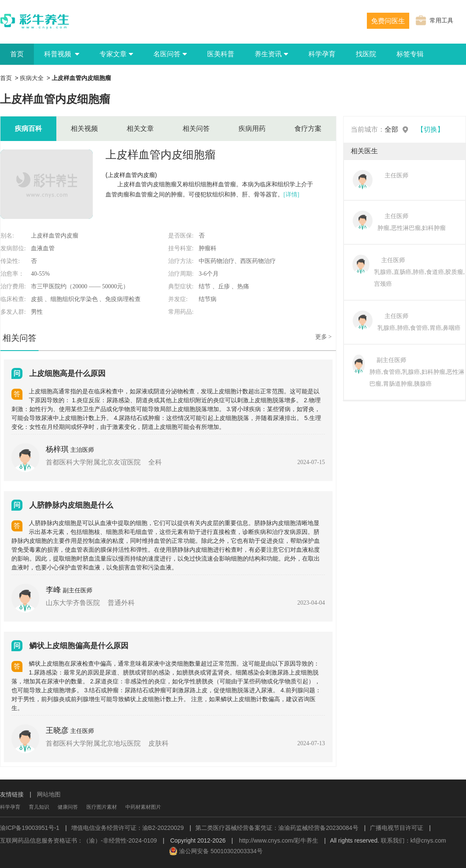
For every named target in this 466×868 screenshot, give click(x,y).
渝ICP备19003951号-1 (30, 828)
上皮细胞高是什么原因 (67, 373)
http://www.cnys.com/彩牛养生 (279, 840)
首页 (17, 54)
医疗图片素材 (102, 807)
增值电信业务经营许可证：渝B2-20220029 (128, 828)
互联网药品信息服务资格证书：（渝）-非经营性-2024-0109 (78, 840)
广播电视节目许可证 (397, 828)
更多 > (323, 337)
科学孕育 (322, 54)
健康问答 (68, 807)
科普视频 (62, 54)
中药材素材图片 (143, 807)
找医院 (366, 54)
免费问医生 (388, 21)
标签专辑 (410, 54)
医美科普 (221, 54)
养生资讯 (271, 54)
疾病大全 (32, 78)
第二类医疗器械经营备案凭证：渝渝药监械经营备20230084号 (277, 828)
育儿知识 (39, 807)
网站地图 (49, 794)
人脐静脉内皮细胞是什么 (71, 505)
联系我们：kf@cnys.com (413, 840)
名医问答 (170, 54)
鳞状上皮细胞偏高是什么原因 (79, 646)
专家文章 (116, 54)
